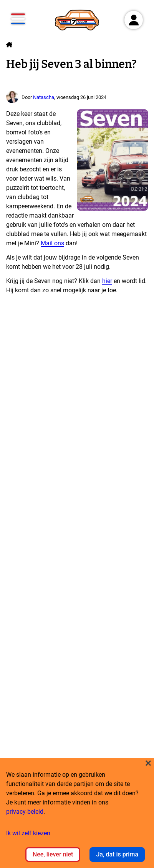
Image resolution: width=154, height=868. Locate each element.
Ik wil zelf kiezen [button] (28, 833)
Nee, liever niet (53, 854)
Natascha (44, 97)
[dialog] (77, 813)
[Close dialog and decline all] (148, 763)
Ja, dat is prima (117, 854)
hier (107, 281)
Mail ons (52, 243)
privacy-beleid (25, 812)
